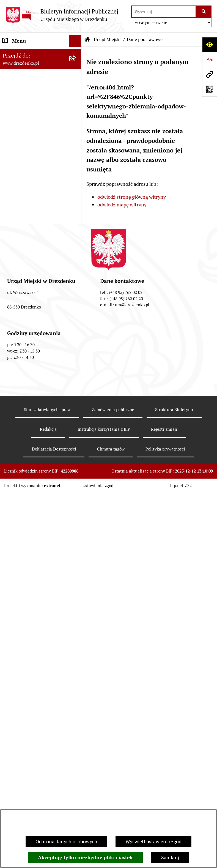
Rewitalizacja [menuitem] (17, 416)
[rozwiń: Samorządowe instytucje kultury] (76, 237)
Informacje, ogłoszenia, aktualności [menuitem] (28, 89)
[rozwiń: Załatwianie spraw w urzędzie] (76, 105)
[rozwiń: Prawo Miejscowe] (76, 278)
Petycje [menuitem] (10, 505)
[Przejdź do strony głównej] (62, 15)
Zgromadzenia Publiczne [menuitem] (30, 493)
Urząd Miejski (107, 39)
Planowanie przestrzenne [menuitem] (30, 404)
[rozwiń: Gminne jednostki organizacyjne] (76, 213)
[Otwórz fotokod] (210, 89)
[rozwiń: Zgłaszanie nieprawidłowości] (76, 567)
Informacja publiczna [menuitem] (26, 580)
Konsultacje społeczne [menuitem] (27, 73)
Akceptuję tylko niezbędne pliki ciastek (85, 857)
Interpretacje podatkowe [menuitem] (29, 327)
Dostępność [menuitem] (15, 555)
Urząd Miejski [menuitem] (17, 118)
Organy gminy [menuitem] (18, 265)
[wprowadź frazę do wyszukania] (164, 12)
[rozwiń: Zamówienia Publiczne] (76, 359)
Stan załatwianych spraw (47, 797)
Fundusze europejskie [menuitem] (26, 372)
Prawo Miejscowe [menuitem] (21, 278)
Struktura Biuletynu (174, 797)
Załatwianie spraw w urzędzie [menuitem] (35, 105)
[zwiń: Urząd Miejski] (76, 118)
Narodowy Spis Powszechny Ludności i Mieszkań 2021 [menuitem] (33, 57)
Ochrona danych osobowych (66, 841)
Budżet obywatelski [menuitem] (24, 315)
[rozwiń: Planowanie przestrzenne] (76, 404)
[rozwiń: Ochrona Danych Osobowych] (76, 543)
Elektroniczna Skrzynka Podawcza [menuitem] (28, 477)
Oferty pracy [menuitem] (16, 448)
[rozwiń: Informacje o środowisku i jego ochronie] (76, 429)
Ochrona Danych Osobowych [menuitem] (34, 543)
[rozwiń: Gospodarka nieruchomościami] (76, 384)
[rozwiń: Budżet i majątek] (76, 290)
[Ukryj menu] (75, 41)
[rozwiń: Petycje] (76, 506)
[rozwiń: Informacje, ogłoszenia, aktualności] (76, 86)
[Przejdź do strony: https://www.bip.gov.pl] (210, 59)
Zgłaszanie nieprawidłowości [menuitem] (34, 567)
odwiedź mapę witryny (122, 205)
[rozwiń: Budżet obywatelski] (76, 315)
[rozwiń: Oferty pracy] (76, 449)
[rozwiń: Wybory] (76, 461)
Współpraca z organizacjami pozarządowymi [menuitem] (33, 343)
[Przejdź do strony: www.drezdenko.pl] (210, 74)
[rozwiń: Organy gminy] (76, 265)
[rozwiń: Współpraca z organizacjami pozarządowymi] (76, 340)
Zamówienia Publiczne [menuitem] (27, 359)
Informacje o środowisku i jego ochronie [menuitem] (36, 432)
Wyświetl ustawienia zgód (153, 841)
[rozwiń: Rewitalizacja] (76, 416)
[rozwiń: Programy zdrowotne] (76, 518)
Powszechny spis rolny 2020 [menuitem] (33, 530)
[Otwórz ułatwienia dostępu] (210, 45)
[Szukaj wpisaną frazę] (204, 12)
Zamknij (170, 857)
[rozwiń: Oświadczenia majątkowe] (76, 197)
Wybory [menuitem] (11, 461)
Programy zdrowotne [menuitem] (26, 518)
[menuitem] (41, 133)
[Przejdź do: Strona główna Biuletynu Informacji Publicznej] (87, 40)
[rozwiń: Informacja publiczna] (76, 580)
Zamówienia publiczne (113, 797)
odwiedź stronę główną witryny (132, 197)
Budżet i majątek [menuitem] (21, 290)
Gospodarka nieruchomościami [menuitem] (23, 388)
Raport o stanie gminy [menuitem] (27, 302)
